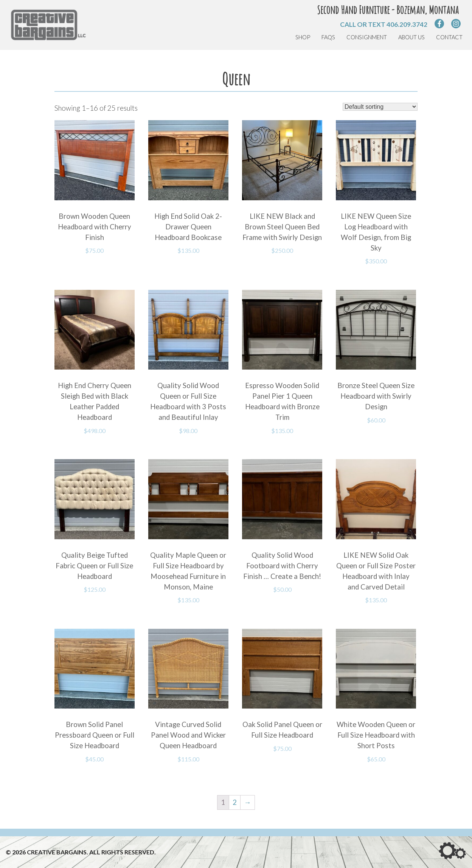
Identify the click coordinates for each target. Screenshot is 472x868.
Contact (449, 37)
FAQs (328, 37)
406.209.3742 (407, 24)
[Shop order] (380, 107)
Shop (303, 37)
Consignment (367, 37)
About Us (411, 37)
